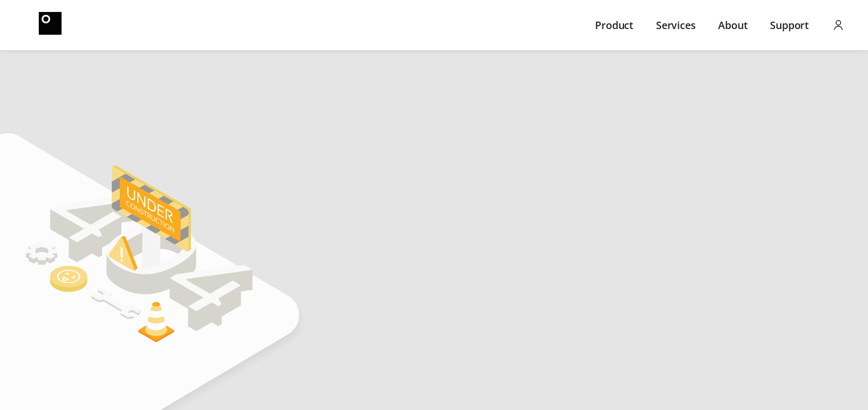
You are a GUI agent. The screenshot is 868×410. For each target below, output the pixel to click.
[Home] (50, 25)
